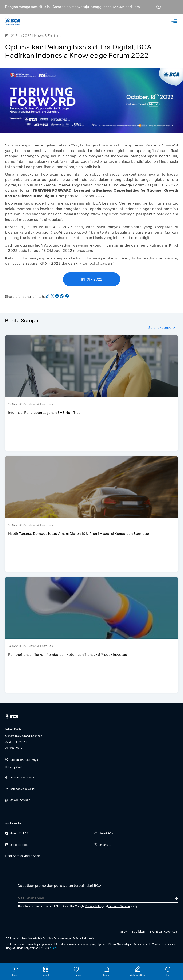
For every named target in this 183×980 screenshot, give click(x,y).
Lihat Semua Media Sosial (23, 856)
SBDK (124, 931)
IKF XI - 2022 (92, 279)
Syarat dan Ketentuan (163, 931)
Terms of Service (119, 906)
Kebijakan (138, 931)
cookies (119, 7)
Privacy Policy (94, 906)
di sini (53, 948)
